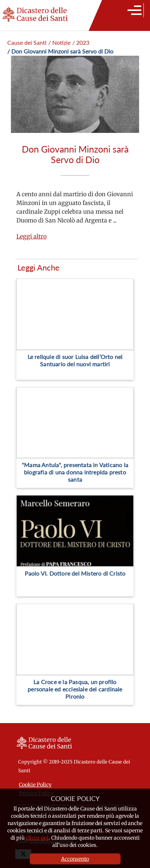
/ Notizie (59, 42)
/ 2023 (81, 42)
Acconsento (75, 859)
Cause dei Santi (27, 42)
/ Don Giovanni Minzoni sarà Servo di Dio (60, 51)
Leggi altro (31, 236)
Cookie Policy (35, 785)
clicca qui (37, 838)
